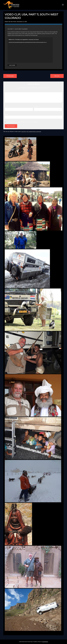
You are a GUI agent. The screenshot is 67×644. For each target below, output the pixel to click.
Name (7, 107)
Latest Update (12, 65)
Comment (7, 91)
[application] (30, 50)
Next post (57, 76)
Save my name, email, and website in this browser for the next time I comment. (22, 122)
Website (7, 115)
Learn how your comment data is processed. (31, 132)
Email (36, 107)
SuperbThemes (45, 642)
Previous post (10, 76)
